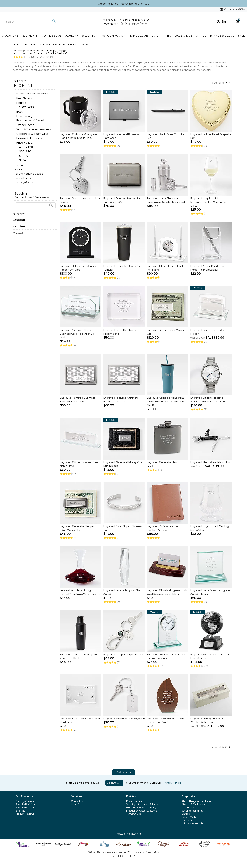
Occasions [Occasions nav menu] (10, 36)
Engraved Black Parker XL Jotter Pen (166, 136)
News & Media (189, 817)
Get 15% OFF (114, 783)
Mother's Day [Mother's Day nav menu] (52, 36)
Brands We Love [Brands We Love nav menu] (222, 36)
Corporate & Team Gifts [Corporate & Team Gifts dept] (32, 134)
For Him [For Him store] (19, 169)
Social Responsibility (192, 811)
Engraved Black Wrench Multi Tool (210, 462)
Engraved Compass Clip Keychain (123, 654)
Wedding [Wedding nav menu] (89, 36)
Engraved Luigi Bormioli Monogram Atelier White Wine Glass (208, 202)
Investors (187, 820)
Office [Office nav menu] (201, 36)
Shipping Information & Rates (142, 804)
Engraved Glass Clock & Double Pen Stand (166, 268)
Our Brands (188, 808)
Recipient (23, 85)
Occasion (19, 220)
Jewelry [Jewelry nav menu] (72, 36)
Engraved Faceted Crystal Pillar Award (122, 592)
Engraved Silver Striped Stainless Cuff (123, 528)
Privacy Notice (134, 801)
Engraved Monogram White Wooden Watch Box (207, 720)
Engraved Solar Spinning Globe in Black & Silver (210, 656)
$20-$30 (25, 151)
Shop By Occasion (25, 801)
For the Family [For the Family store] (23, 178)
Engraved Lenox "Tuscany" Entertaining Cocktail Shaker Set (166, 200)
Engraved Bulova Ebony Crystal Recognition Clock (78, 268)
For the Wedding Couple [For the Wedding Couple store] (29, 174)
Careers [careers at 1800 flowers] (186, 814)
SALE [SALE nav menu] (242, 36)
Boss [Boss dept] (20, 112)
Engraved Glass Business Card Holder (209, 332)
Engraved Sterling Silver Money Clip (165, 332)
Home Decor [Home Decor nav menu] (139, 36)
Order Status (78, 804)
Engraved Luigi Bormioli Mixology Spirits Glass (210, 528)
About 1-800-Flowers (193, 804)
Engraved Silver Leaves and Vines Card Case (80, 720)
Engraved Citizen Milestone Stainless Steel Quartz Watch (208, 400)
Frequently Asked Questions (142, 811)
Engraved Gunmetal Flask (162, 462)
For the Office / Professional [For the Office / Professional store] (31, 94)
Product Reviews (25, 814)
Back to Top (124, 772)
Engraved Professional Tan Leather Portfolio (163, 528)
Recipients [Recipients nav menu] (30, 36)
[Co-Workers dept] (25, 107)
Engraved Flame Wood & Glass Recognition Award (165, 720)
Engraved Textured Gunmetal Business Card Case (78, 400)
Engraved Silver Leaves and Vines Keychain (80, 200)
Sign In (223, 22)
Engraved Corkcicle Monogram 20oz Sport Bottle (78, 656)
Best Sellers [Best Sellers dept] (24, 98)
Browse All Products (29, 138)
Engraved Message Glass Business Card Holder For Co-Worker (77, 334)
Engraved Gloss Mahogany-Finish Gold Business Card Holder (167, 592)
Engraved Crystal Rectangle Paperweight (120, 332)
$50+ (23, 160)
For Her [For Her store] (19, 165)
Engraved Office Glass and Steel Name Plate (80, 464)
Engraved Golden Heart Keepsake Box (211, 136)
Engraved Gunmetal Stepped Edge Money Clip (78, 528)
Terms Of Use (134, 814)
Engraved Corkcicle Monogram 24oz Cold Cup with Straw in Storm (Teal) (167, 402)
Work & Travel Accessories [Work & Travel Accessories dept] (34, 129)
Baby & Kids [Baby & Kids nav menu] (184, 36)
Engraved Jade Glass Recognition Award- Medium (211, 592)
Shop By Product (25, 808)
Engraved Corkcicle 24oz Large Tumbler (122, 268)
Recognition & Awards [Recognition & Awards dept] (31, 120)
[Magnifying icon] (54, 21)
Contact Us (77, 801)
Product (18, 233)
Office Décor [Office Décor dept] (25, 125)
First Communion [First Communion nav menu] (112, 36)
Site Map (20, 811)
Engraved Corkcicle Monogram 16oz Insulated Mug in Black (78, 136)
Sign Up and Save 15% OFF (84, 783)
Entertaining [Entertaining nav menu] (162, 36)
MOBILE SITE (120, 856)
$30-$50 (25, 156)
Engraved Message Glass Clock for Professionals (166, 656)
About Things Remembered (197, 801)
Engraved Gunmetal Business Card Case (121, 136)
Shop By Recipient (26, 804)
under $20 (26, 147)
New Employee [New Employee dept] (26, 116)
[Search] (30, 22)
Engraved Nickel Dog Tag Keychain (124, 719)
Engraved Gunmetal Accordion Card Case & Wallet (122, 200)
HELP (132, 856)
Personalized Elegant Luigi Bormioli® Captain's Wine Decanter (80, 592)
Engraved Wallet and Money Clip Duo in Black (122, 464)
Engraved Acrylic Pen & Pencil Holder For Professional (208, 268)
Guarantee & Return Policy (141, 808)
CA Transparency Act (193, 823)
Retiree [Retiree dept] (21, 103)
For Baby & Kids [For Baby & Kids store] (24, 182)
